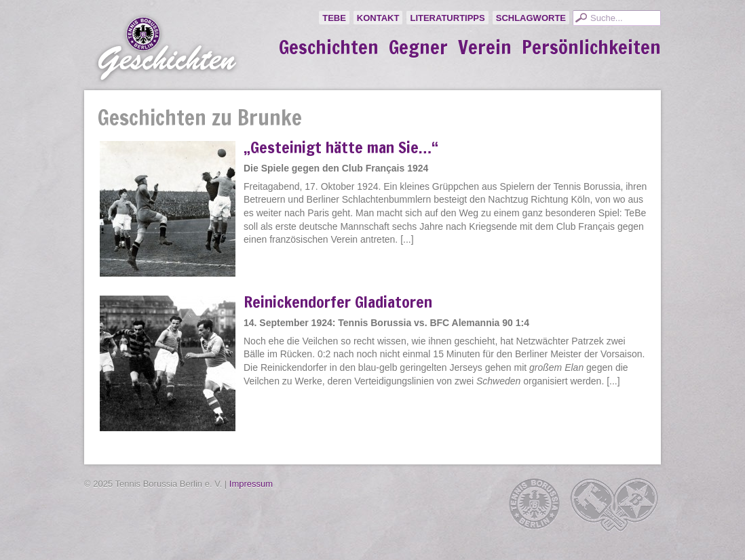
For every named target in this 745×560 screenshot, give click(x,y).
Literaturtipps (447, 18)
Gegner (418, 47)
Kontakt (378, 18)
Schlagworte (531, 18)
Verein (485, 47)
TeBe (334, 18)
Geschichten (329, 47)
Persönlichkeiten (591, 47)
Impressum (251, 484)
